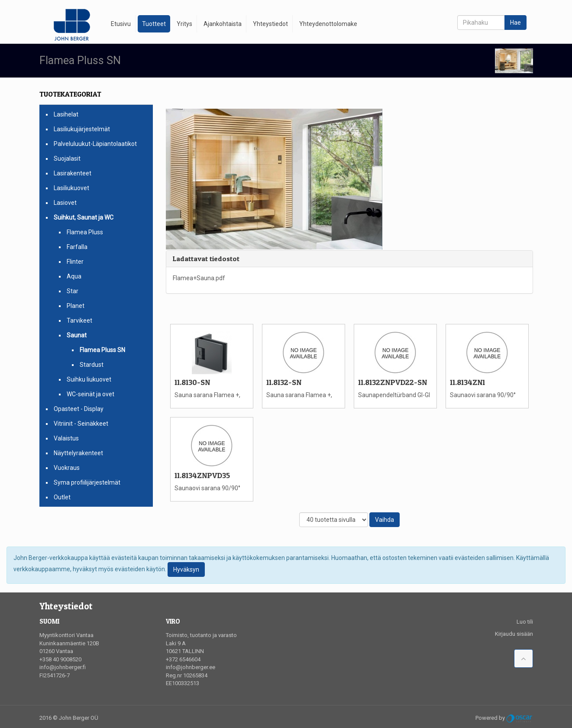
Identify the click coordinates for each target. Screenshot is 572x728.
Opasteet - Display (79, 409)
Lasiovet (65, 203)
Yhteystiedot (270, 24)
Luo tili (525, 622)
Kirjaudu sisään (514, 634)
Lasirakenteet (73, 173)
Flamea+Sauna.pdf (199, 278)
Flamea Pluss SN (102, 350)
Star (73, 291)
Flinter (75, 262)
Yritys (184, 24)
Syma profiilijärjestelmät (87, 482)
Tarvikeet (79, 320)
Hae (515, 23)
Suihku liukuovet (89, 379)
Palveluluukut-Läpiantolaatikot (95, 144)
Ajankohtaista (223, 24)
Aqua (74, 276)
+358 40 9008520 (60, 659)
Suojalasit (67, 159)
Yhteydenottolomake (328, 24)
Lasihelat (66, 114)
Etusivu (121, 24)
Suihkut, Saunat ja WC (84, 217)
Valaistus (66, 438)
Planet (76, 306)
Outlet (62, 497)
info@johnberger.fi (63, 667)
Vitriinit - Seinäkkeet (81, 424)
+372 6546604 (183, 659)
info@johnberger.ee (191, 667)
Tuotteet (154, 24)
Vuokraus (67, 468)
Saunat (77, 335)
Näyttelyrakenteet (78, 453)
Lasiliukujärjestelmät (82, 129)
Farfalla (77, 247)
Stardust (92, 365)
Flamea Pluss (85, 232)
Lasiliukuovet (71, 188)
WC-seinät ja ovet (90, 394)
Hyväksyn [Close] (186, 569)
